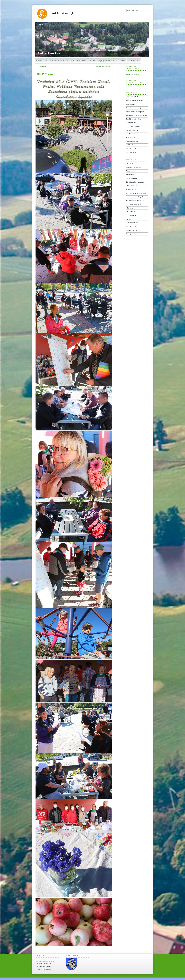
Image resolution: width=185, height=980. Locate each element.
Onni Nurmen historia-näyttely (136, 193)
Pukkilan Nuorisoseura (77, 61)
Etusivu (40, 61)
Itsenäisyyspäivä (131, 178)
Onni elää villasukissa (133, 149)
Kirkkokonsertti (131, 175)
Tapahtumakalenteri (133, 74)
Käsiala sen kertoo (132, 130)
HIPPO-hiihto (130, 145)
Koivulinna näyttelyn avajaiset (136, 201)
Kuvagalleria (134, 61)
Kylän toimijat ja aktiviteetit (103, 61)
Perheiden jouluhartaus (134, 167)
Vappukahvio (130, 104)
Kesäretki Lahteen (132, 230)
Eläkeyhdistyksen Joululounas (136, 182)
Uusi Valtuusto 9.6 (132, 223)
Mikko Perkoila (131, 152)
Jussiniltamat (130, 164)
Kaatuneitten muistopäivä (135, 101)
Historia (122, 61)
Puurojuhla (130, 171)
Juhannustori (130, 208)
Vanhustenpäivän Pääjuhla (135, 197)
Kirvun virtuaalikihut (104, 67)
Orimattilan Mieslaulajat (134, 108)
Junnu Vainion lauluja (133, 97)
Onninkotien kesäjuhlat (134, 204)
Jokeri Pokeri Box (132, 186)
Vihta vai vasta (131, 212)
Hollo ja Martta (131, 190)
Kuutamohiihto (131, 123)
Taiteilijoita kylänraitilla (134, 119)
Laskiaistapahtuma (132, 141)
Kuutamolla (41, 67)
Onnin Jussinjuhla (132, 215)
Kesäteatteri (130, 219)
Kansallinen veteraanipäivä (135, 112)
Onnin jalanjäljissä (132, 234)
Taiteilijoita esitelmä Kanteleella (137, 115)
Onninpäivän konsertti (133, 126)
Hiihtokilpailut (131, 138)
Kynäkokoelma (131, 134)
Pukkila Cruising (131, 227)
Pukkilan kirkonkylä (62, 13)
